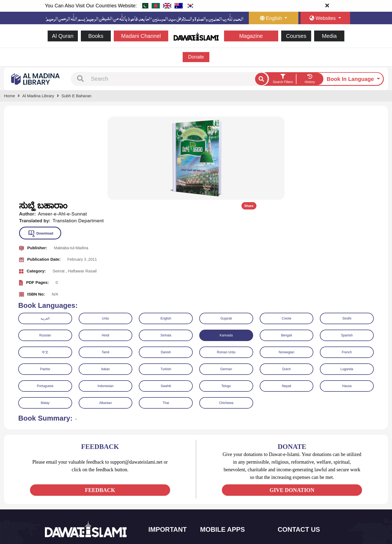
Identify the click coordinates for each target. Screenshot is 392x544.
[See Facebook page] (50, 490)
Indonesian (105, 302)
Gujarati (226, 234)
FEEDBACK (100, 406)
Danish (166, 268)
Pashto (45, 285)
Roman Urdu (226, 268)
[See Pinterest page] (89, 490)
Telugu (226, 302)
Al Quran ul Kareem (222, 475)
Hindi (105, 251)
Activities (162, 509)
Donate (196, 57)
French (347, 268)
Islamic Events (167, 486)
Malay (45, 319)
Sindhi (347, 234)
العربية (45, 234)
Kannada (226, 251)
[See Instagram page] (79, 490)
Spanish (347, 251)
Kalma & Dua (217, 521)
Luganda (347, 285)
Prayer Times (217, 486)
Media (329, 36)
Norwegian (287, 268)
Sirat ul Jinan (217, 464)
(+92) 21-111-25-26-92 (305, 476)
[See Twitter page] (60, 490)
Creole (287, 234)
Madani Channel (141, 36)
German (226, 285)
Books (96, 36)
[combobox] (172, 79)
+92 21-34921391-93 (304, 464)
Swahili (166, 302)
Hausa (347, 302)
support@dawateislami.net (308, 487)
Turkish (166, 285)
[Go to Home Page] (196, 36)
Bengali (286, 251)
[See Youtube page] (70, 490)
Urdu (105, 234)
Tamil (105, 268)
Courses (296, 36)
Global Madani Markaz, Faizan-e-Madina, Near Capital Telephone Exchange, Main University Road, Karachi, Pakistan (313, 510)
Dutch (287, 285)
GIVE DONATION (292, 406)
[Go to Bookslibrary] (36, 79)
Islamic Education (169, 521)
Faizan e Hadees (220, 498)
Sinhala (166, 251)
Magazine (251, 36)
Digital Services (219, 509)
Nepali (286, 302)
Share (370, 122)
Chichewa (226, 319)
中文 (45, 268)
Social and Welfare (170, 464)
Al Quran (63, 36)
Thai (166, 319)
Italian (105, 285)
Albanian (105, 319)
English (166, 234)
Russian (45, 251)
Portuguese (45, 302)
